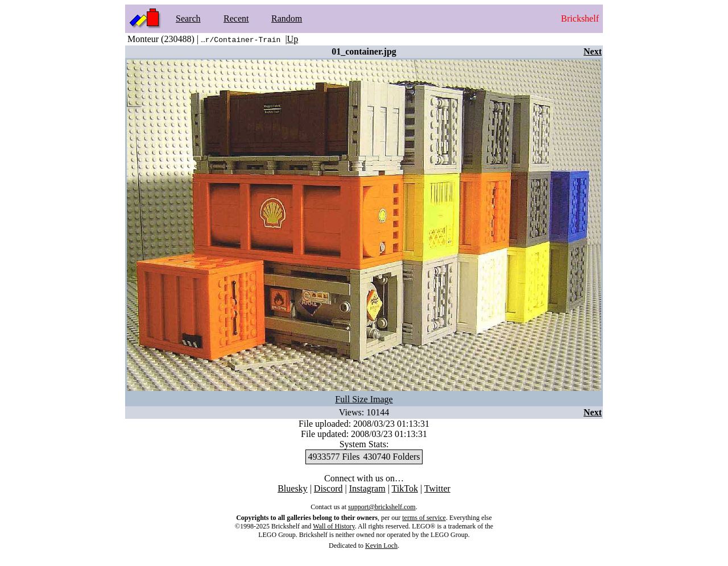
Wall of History (334, 526)
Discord (328, 488)
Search (188, 18)
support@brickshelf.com (382, 507)
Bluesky (292, 488)
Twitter (437, 488)
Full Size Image (364, 399)
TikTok (405, 488)
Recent (236, 18)
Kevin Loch (381, 546)
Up (293, 39)
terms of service (424, 518)
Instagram (367, 488)
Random (287, 18)
